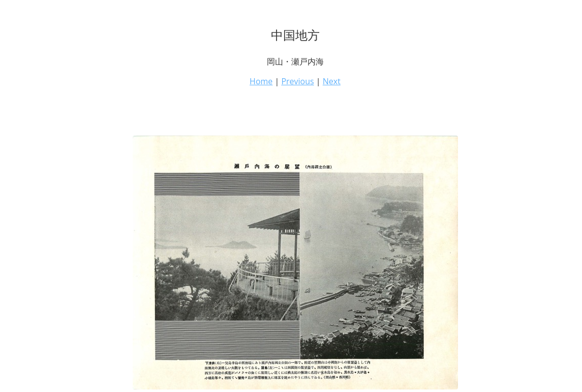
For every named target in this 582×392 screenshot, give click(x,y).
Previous (297, 81)
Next (332, 81)
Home (261, 81)
